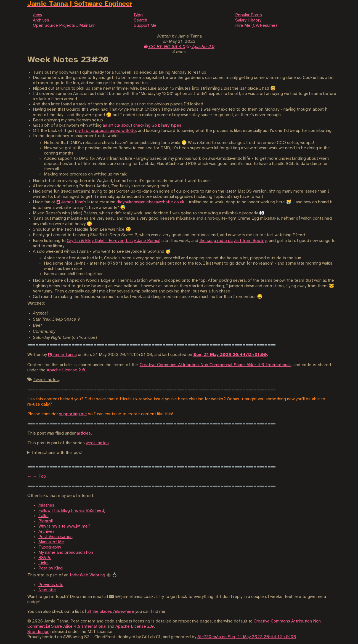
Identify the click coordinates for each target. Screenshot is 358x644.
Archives (47, 532)
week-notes (97, 443)
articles (84, 433)
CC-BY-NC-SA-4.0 (165, 47)
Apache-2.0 (200, 47)
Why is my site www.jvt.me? (64, 526)
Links (43, 563)
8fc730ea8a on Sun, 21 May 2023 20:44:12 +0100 (247, 637)
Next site (47, 590)
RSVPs (45, 558)
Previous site (51, 585)
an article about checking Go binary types (142, 125)
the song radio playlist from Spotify (233, 241)
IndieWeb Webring (87, 575)
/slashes (46, 505)
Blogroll (46, 521)
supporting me (73, 414)
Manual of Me (51, 542)
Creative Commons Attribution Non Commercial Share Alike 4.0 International (215, 365)
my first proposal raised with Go (105, 131)
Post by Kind (51, 568)
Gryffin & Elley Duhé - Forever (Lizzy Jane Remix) (114, 241)
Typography (50, 547)
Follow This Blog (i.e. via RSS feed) (72, 511)
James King (72, 202)
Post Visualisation (55, 537)
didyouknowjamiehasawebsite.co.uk (150, 202)
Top (42, 476)
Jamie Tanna (65, 355)
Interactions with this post (57, 453)
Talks (43, 516)
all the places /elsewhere (111, 612)
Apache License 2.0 (66, 370)
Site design (38, 632)
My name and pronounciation (66, 553)
